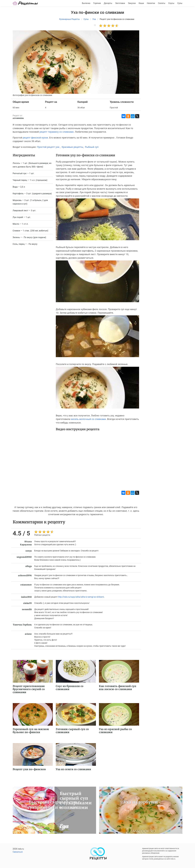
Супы (180, 3)
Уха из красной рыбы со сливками (115, 731)
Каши (141, 3)
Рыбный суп (92, 147)
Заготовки (120, 3)
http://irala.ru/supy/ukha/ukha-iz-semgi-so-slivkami (81, 597)
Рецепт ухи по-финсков (29, 769)
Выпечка (86, 3)
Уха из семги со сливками (73, 769)
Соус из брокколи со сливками (70, 688)
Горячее (97, 3)
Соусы (171, 3)
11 (95, 25)
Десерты (108, 3)
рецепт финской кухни (35, 138)
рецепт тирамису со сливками (57, 132)
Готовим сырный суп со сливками (72, 731)
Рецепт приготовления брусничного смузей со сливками (29, 689)
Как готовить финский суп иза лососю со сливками (118, 688)
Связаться (18, 852)
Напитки (151, 3)
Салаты (162, 3)
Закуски (132, 3)
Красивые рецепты (72, 147)
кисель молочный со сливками (88, 419)
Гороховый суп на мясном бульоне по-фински (31, 731)
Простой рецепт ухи (48, 147)
